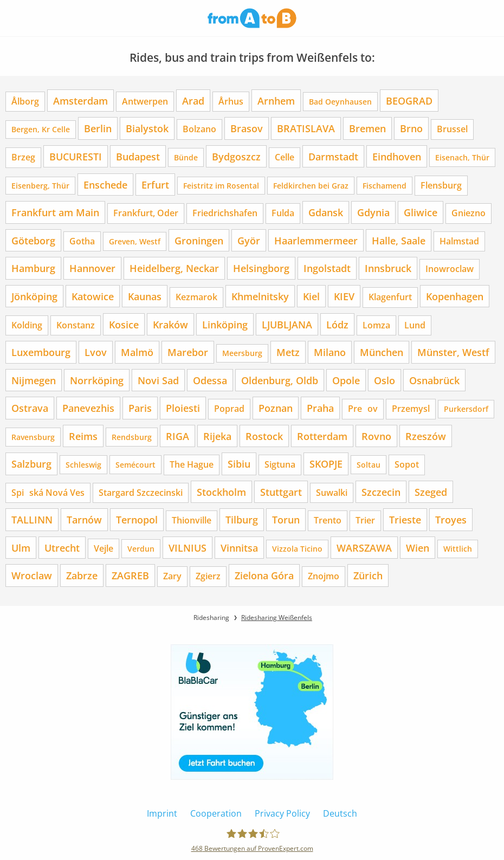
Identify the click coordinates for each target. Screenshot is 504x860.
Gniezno (469, 213)
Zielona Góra (264, 575)
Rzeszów (426, 436)
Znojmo (324, 576)
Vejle (104, 548)
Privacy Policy (282, 813)
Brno (411, 128)
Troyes (451, 519)
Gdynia (373, 212)
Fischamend (385, 186)
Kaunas (145, 296)
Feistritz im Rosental (221, 186)
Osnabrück (434, 380)
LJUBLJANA (287, 324)
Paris (140, 408)
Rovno (376, 436)
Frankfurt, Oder (146, 213)
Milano (330, 352)
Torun (286, 519)
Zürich (368, 575)
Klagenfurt (390, 297)
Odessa (210, 380)
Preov (363, 409)
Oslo (385, 380)
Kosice (124, 324)
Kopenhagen (455, 296)
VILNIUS (188, 548)
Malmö (137, 352)
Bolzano (199, 129)
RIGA (177, 436)
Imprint (162, 813)
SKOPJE (326, 464)
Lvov (96, 352)
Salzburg (31, 464)
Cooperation (216, 813)
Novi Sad (158, 380)
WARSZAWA (364, 548)
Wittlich (458, 549)
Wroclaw (32, 575)
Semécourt (135, 465)
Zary (172, 576)
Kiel (311, 296)
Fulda (283, 213)
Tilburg (242, 519)
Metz (288, 352)
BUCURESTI (76, 156)
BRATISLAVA (306, 128)
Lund (415, 325)
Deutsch (340, 813)
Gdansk (326, 212)
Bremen (367, 128)
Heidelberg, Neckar (174, 268)
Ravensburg (33, 437)
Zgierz (208, 576)
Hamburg (33, 268)
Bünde (186, 157)
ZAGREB (130, 575)
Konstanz (76, 325)
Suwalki (332, 493)
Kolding (27, 325)
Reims (83, 436)
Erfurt (155, 185)
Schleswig (83, 465)
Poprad (229, 409)
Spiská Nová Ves (48, 493)
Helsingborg (261, 268)
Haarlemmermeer (316, 240)
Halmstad (459, 241)
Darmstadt (333, 156)
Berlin (98, 128)
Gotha (82, 241)
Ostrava (30, 408)
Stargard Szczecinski (141, 493)
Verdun (141, 549)
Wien (418, 548)
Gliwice (421, 212)
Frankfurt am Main (55, 212)
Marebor (188, 352)
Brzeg (23, 157)
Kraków (170, 324)
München (382, 352)
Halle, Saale (399, 240)
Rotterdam (322, 436)
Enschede (105, 185)
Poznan (276, 408)
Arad (193, 101)
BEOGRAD (409, 101)
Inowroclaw (450, 269)
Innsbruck (388, 268)
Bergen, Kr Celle (41, 129)
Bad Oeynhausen (340, 102)
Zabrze (82, 575)
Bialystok (147, 128)
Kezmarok (196, 297)
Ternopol (137, 519)
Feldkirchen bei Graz (311, 186)
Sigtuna (280, 464)
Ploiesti (183, 408)
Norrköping (97, 380)
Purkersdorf (466, 409)
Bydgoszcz (236, 156)
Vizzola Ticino (297, 549)
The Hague (192, 464)
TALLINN (32, 519)
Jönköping (34, 296)
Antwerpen (145, 101)
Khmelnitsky (260, 296)
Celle (285, 157)
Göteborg (33, 240)
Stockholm (221, 492)
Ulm (21, 548)
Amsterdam (80, 101)
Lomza (376, 325)
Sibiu (239, 464)
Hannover (92, 268)
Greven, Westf (135, 241)
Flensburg (441, 185)
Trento (328, 520)
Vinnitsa (239, 548)
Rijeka (217, 436)
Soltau (369, 465)
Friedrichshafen (225, 213)
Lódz (337, 324)
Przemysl (411, 409)
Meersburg (242, 353)
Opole (346, 380)
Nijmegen (34, 380)
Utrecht (62, 548)
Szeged (431, 492)
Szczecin (381, 492)
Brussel (452, 129)
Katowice (93, 296)
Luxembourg (41, 352)
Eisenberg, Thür (40, 186)
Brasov (247, 128)
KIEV (344, 296)
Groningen (199, 240)
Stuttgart (281, 492)
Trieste (405, 519)
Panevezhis (88, 408)
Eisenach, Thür (462, 157)
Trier (365, 520)
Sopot (407, 464)
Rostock (264, 436)
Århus (231, 101)
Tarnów (84, 519)
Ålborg (25, 101)
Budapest (138, 156)
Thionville (192, 520)
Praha (320, 408)
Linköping (225, 324)
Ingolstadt (327, 268)
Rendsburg (132, 437)
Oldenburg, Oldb (280, 380)
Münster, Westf (453, 352)
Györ (249, 240)
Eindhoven (397, 156)
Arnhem (276, 101)
